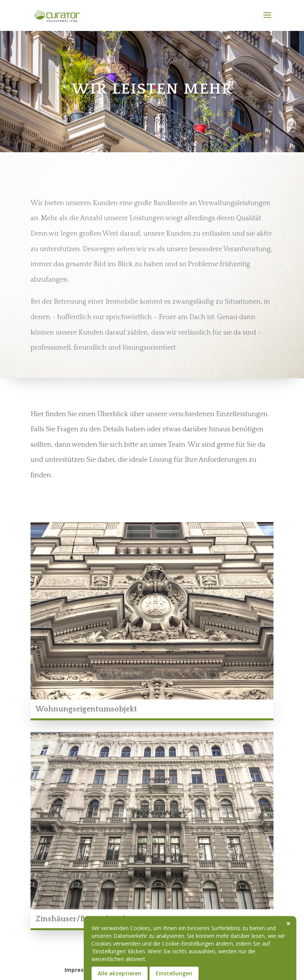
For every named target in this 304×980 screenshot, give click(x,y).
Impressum (80, 970)
